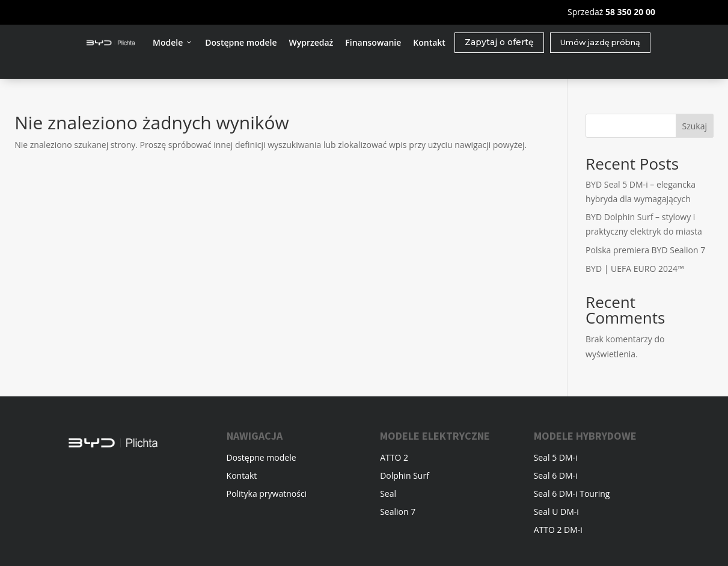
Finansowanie (373, 42)
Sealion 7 (398, 512)
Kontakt (429, 42)
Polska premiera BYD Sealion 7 (645, 250)
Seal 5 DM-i (556, 458)
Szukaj (694, 126)
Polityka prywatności (267, 494)
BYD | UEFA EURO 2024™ (635, 269)
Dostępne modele (241, 42)
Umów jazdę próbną (600, 42)
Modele (173, 43)
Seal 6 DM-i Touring (572, 494)
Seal (388, 494)
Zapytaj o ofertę (499, 42)
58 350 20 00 (630, 12)
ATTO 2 (394, 458)
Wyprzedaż (311, 42)
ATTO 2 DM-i (558, 531)
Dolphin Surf (405, 476)
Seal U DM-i (556, 512)
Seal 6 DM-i (556, 476)
